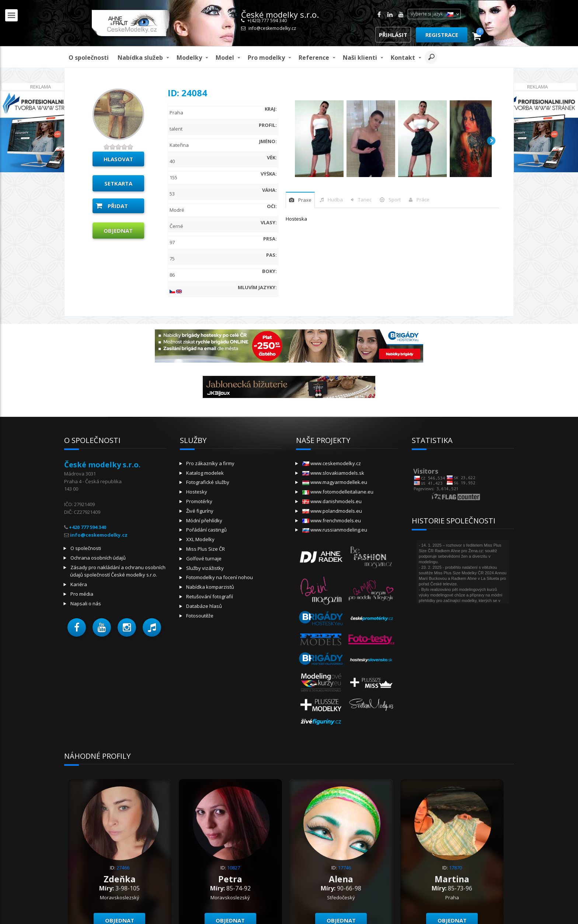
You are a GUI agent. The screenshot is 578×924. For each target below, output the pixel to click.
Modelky (189, 58)
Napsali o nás (86, 603)
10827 (234, 868)
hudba (335, 200)
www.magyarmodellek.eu (335, 482)
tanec (365, 200)
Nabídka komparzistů (210, 587)
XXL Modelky (200, 539)
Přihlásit (393, 35)
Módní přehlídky (204, 520)
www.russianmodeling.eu (335, 530)
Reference (314, 58)
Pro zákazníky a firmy (210, 463)
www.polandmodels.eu (332, 511)
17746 (344, 868)
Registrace (442, 35)
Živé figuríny (200, 511)
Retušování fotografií (210, 596)
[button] (77, 627)
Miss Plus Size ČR (206, 549)
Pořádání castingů (206, 530)
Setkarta (118, 183)
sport (395, 200)
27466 (123, 868)
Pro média (82, 594)
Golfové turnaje (204, 558)
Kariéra (79, 584)
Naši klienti (360, 58)
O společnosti (89, 58)
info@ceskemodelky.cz (272, 28)
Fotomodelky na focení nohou (220, 577)
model (225, 58)
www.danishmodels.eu (332, 501)
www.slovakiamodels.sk (333, 473)
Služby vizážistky (205, 568)
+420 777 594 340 (88, 527)
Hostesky (197, 492)
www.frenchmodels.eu (332, 520)
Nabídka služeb (140, 58)
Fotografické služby (208, 482)
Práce (423, 200)
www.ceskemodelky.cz (332, 463)
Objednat (118, 231)
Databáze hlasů (204, 606)
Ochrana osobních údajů (98, 558)
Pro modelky (266, 58)
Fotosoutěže (200, 616)
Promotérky (199, 501)
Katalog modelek (205, 473)
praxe (305, 200)
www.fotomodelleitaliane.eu (338, 492)
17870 (455, 868)
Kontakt (403, 58)
